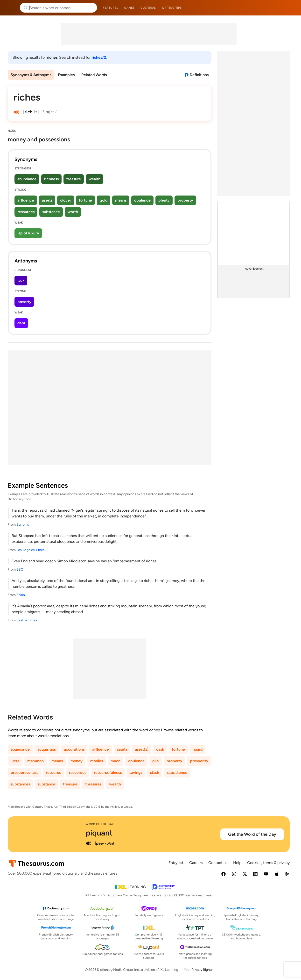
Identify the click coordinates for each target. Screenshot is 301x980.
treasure (74, 179)
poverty (24, 302)
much (115, 761)
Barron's (23, 525)
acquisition (47, 749)
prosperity (199, 761)
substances (20, 784)
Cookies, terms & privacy (268, 863)
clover (66, 200)
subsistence (177, 773)
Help (237, 863)
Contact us (218, 863)
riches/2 (99, 57)
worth (73, 212)
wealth (94, 179)
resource (54, 773)
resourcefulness (108, 773)
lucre (15, 761)
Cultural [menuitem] (148, 8)
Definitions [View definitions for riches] (199, 75)
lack (21, 280)
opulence (142, 200)
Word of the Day (100, 824)
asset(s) (142, 749)
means (121, 200)
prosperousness (24, 773)
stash (155, 773)
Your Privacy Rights (198, 970)
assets (47, 200)
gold (104, 200)
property (185, 200)
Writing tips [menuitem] (172, 8)
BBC (20, 570)
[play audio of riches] (16, 112)
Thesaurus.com (11, 8)
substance (51, 212)
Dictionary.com (290, 8)
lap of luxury (28, 233)
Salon (21, 595)
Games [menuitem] (129, 8)
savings (136, 773)
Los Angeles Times (31, 550)
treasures (93, 784)
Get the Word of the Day (252, 834)
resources (26, 212)
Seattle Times (27, 620)
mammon (35, 761)
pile (156, 761)
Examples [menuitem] (66, 75)
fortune (85, 200)
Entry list (176, 863)
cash (160, 749)
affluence (26, 200)
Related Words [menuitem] (94, 75)
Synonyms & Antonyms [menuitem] (31, 75)
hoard (198, 749)
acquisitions (74, 749)
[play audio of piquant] (89, 843)
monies (97, 761)
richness (51, 179)
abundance (27, 179)
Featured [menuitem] (111, 8)
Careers (196, 863)
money (77, 761)
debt (21, 323)
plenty (164, 200)
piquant (99, 833)
